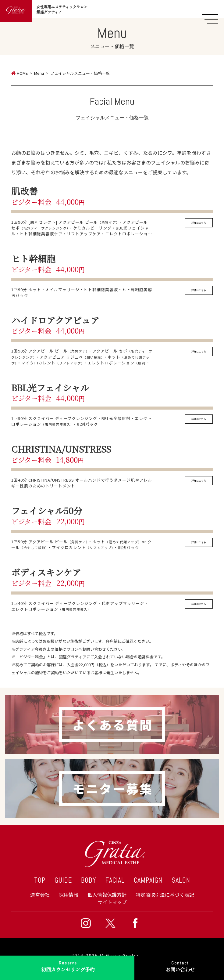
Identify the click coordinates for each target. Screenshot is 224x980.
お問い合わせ (180, 966)
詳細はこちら (199, 223)
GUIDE (63, 880)
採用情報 (69, 895)
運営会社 (40, 895)
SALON (181, 880)
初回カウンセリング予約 (68, 966)
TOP (40, 880)
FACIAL (115, 880)
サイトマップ (112, 902)
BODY (89, 880)
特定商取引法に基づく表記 (165, 895)
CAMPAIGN (148, 880)
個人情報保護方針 (107, 895)
